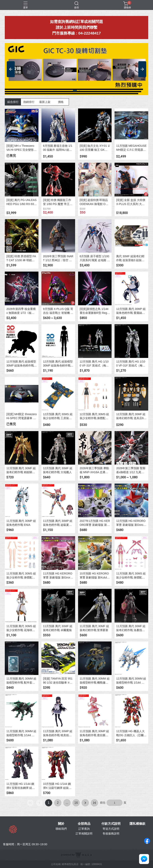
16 (76, 803)
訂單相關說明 (84, 834)
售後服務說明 (111, 834)
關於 (61, 824)
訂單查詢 (84, 829)
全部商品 (84, 824)
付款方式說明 (111, 824)
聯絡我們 (61, 829)
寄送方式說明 (111, 829)
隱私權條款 (137, 824)
